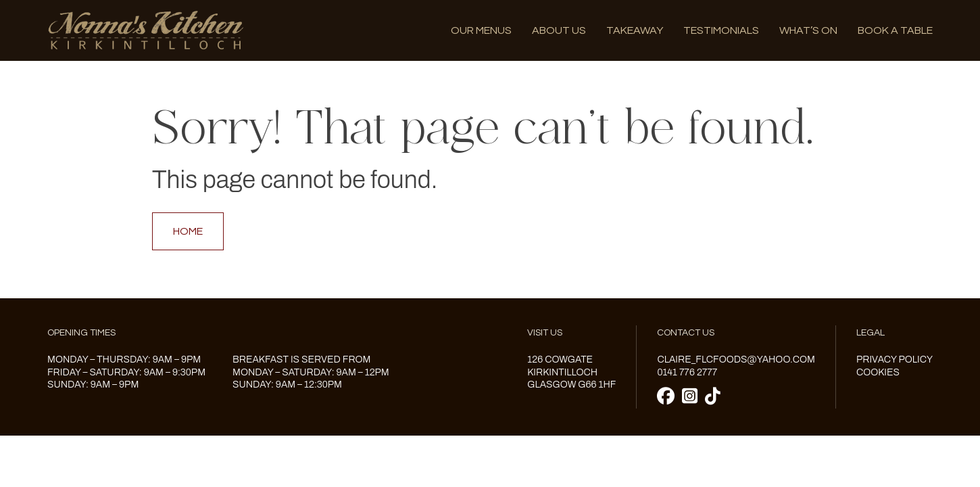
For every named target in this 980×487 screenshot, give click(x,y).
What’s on (808, 30)
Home (188, 231)
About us (559, 30)
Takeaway (635, 30)
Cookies (878, 372)
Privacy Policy (895, 360)
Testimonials (721, 30)
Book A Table (895, 30)
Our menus (481, 30)
